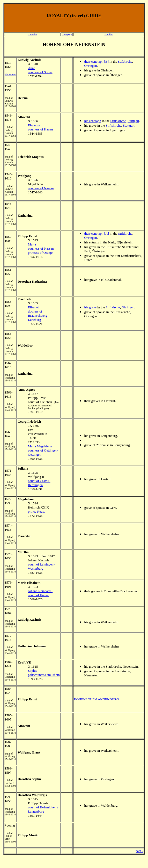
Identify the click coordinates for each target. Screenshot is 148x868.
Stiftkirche (125, 62)
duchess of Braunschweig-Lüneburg (38, 316)
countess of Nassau (41, 188)
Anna (32, 68)
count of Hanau (38, 595)
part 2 (139, 851)
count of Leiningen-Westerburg (41, 566)
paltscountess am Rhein (44, 675)
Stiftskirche (118, 121)
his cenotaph (92, 121)
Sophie (33, 671)
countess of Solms (40, 72)
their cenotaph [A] (96, 234)
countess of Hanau (40, 129)
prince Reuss (37, 511)
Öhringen (90, 66)
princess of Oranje (40, 253)
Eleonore (34, 125)
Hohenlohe (10, 74)
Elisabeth (34, 307)
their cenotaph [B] (96, 62)
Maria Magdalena (40, 446)
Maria (32, 244)
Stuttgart (133, 121)
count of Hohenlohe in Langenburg (43, 809)
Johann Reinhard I (40, 591)
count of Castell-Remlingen (39, 483)
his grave (90, 307)
